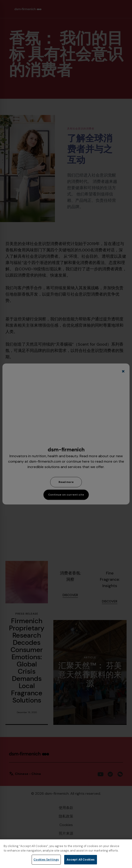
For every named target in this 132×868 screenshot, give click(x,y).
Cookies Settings (46, 860)
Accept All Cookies (81, 860)
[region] (66, 854)
